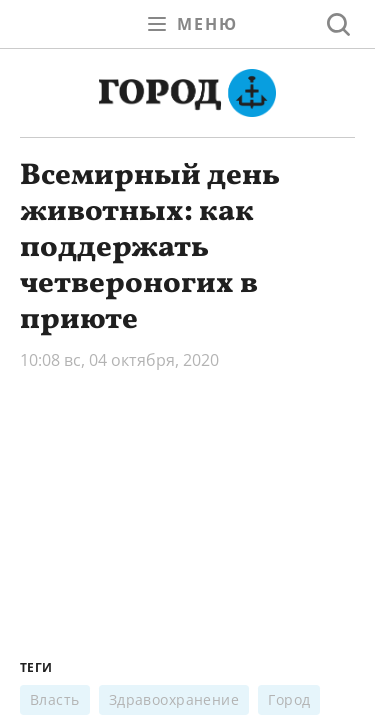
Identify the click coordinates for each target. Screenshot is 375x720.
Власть (55, 699)
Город (289, 699)
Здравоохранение (174, 699)
